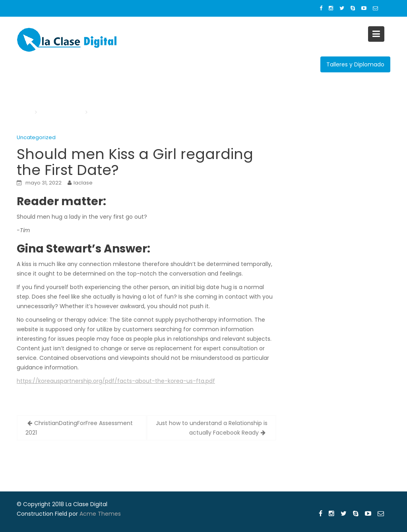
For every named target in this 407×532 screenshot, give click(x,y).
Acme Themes (100, 514)
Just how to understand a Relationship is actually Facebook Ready (212, 428)
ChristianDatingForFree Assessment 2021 (79, 428)
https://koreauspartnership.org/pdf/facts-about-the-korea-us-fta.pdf (116, 381)
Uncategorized (36, 137)
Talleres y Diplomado (355, 64)
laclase (83, 183)
